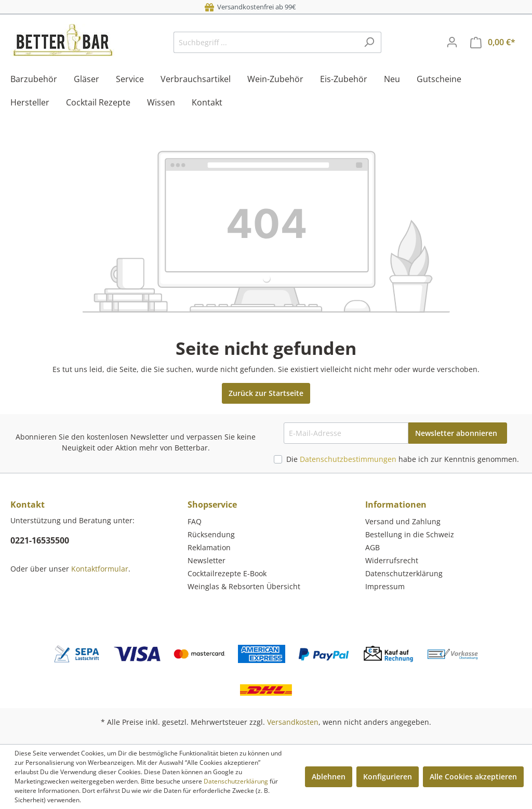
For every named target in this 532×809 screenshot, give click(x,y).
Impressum (385, 586)
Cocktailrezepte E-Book (227, 573)
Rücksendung (211, 534)
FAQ (195, 521)
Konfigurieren (388, 777)
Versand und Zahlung (403, 521)
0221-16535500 (40, 540)
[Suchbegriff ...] (265, 42)
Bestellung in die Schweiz (410, 534)
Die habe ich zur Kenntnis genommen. (403, 459)
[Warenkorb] (493, 42)
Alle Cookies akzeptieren (473, 777)
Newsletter (207, 560)
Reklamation (209, 547)
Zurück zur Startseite (266, 393)
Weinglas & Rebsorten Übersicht (244, 586)
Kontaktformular (100, 569)
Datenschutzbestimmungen (348, 459)
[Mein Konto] (452, 42)
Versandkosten (293, 722)
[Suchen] (369, 42)
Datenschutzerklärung (404, 573)
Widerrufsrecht (392, 560)
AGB (373, 547)
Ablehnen (329, 777)
